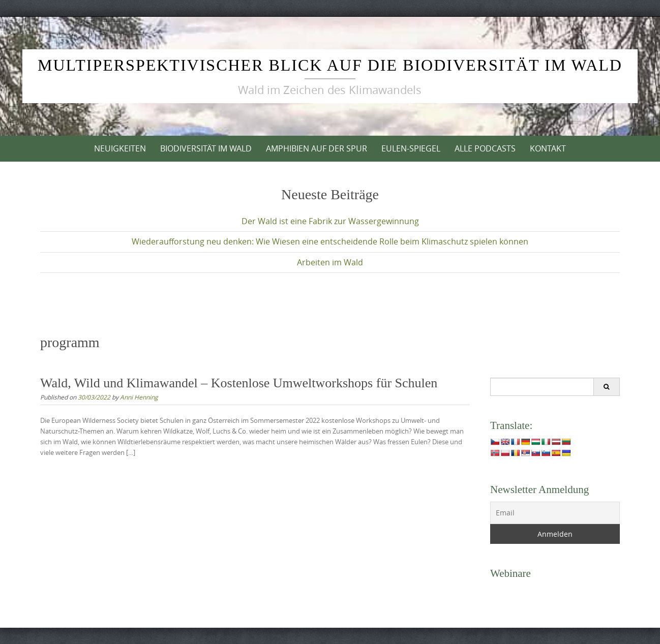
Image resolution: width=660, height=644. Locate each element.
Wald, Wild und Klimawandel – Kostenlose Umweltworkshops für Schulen (239, 383)
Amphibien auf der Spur (317, 148)
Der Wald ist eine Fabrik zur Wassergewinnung (330, 221)
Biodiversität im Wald (206, 148)
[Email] (555, 513)
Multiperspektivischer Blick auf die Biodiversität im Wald (330, 65)
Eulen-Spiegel (411, 148)
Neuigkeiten (120, 148)
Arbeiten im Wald (330, 262)
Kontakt (548, 148)
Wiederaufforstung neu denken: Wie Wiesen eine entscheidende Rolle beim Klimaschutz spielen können (330, 241)
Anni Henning (139, 397)
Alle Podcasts (485, 148)
